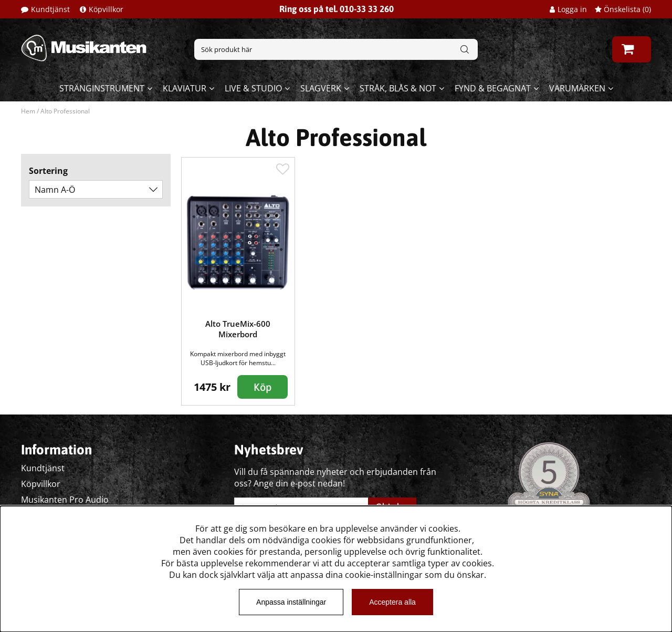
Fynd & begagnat (493, 88)
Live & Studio (253, 88)
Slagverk (321, 88)
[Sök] (336, 49)
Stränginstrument (102, 88)
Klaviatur (185, 88)
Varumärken (577, 88)
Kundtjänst (50, 9)
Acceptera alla (392, 602)
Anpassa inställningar (291, 602)
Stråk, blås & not (398, 88)
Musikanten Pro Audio (65, 500)
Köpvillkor (106, 9)
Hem (28, 111)
